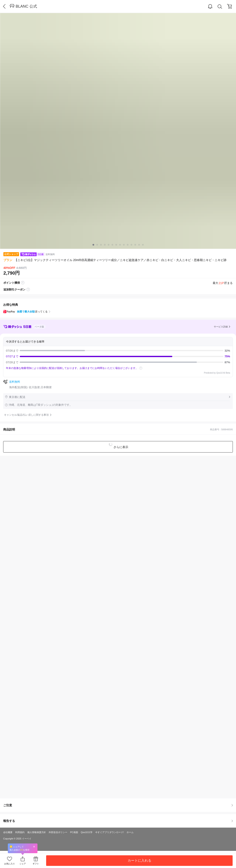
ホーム (130, 832)
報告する (118, 821)
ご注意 (118, 805)
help (141, 368)
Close (34, 847)
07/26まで (118, 351)
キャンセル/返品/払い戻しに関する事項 (26, 415)
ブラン (8, 260)
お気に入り (10, 864)
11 (135, 245)
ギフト (36, 864)
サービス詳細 (221, 327)
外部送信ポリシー (58, 832)
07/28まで (118, 362)
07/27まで (118, 356)
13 (143, 245)
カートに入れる (139, 860)
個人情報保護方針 (37, 832)
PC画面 (74, 832)
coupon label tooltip (28, 290)
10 (131, 245)
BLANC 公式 (26, 6)
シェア (23, 864)
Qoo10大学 (87, 832)
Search (220, 7)
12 (139, 245)
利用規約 (20, 832)
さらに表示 (121, 447)
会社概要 (8, 832)
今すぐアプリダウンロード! (110, 832)
